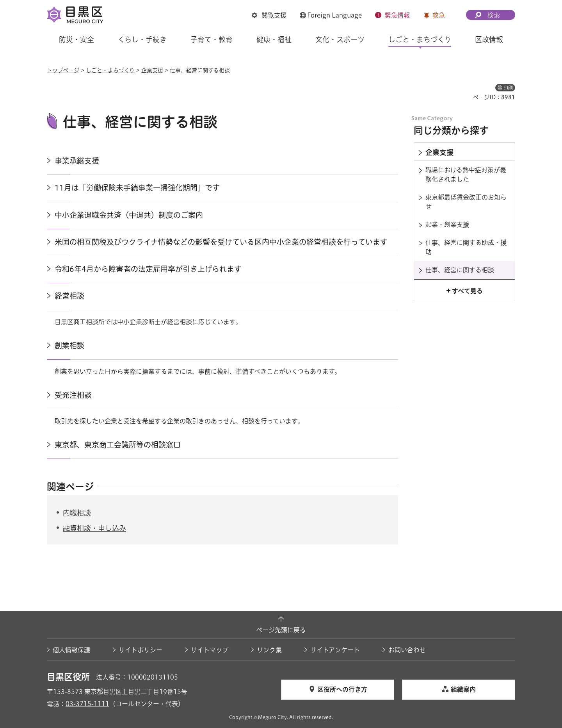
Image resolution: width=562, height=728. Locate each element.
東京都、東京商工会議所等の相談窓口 (118, 445)
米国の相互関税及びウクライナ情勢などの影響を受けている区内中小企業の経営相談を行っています (221, 242)
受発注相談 (73, 395)
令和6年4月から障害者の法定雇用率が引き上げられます (148, 269)
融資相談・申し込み (94, 528)
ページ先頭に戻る (281, 630)
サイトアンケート (335, 650)
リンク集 (269, 650)
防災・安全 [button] (76, 39)
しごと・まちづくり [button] (420, 39)
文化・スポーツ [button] (340, 39)
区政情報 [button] (489, 39)
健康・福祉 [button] (274, 39)
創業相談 (69, 345)
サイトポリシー (140, 650)
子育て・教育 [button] (212, 39)
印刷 (508, 88)
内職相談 (77, 513)
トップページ (63, 70)
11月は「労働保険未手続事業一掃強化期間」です (137, 188)
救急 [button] (439, 15)
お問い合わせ (407, 650)
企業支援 (152, 70)
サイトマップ (210, 650)
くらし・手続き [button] (142, 39)
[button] (269, 16)
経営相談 (69, 296)
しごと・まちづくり (110, 70)
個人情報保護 (71, 650)
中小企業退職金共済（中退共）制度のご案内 (129, 215)
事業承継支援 (77, 161)
